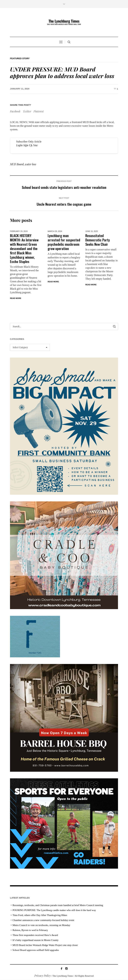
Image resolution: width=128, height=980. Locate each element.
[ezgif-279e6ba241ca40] (35, 636)
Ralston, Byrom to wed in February (30, 930)
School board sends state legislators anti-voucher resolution (64, 187)
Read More (16, 298)
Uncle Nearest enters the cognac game (64, 204)
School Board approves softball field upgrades (36, 950)
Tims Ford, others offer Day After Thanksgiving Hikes (40, 915)
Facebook (15, 111)
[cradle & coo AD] (64, 555)
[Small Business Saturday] (64, 426)
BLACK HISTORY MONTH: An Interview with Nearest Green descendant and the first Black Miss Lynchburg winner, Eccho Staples (24, 248)
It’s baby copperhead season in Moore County (35, 940)
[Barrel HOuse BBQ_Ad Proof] (64, 718)
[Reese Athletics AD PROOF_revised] (64, 823)
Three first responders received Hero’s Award (35, 935)
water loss (31, 164)
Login (19, 145)
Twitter (27, 111)
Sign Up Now (30, 145)
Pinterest (39, 111)
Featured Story (20, 58)
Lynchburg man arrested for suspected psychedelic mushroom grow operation (64, 242)
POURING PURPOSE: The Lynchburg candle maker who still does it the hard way (54, 910)
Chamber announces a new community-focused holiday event (43, 920)
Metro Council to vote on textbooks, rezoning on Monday (41, 925)
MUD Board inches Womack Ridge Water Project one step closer (45, 945)
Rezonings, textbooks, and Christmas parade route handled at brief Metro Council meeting (58, 905)
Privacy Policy (42, 976)
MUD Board (17, 164)
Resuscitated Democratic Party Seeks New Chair (98, 240)
